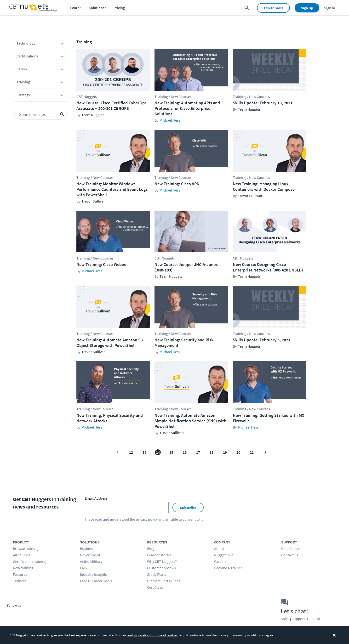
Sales (285, 619)
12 (131, 452)
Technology (40, 44)
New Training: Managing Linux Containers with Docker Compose (264, 186)
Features (20, 574)
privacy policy (147, 519)
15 (171, 452)
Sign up (307, 8)
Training (40, 83)
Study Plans (157, 574)
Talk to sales (273, 8)
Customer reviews (161, 568)
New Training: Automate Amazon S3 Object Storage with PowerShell (110, 343)
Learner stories (159, 555)
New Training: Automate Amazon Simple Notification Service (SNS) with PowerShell (190, 421)
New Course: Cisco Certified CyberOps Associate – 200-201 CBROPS (112, 106)
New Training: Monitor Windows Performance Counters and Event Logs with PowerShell (112, 189)
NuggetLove (224, 555)
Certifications (40, 57)
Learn (75, 8)
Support (298, 619)
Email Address (96, 498)
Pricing (119, 8)
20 (238, 452)
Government (90, 555)
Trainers (20, 581)
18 (212, 452)
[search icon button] (62, 114)
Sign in (330, 8)
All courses (22, 555)
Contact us (290, 555)
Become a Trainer (228, 568)
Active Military (91, 561)
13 (144, 452)
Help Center (291, 548)
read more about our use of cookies (152, 635)
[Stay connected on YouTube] (34, 613)
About (219, 548)
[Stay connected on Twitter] (23, 613)
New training (23, 568)
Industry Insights (93, 574)
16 (185, 452)
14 (158, 452)
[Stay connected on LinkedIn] (45, 613)
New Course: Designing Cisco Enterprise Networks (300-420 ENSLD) (268, 267)
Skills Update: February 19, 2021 (263, 103)
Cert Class (155, 587)
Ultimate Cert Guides (164, 581)
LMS (83, 568)
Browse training (26, 548)
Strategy (40, 96)
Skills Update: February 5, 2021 (262, 340)
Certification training (30, 561)
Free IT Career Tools (96, 581)
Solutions (97, 8)
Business (87, 548)
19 (225, 452)
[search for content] (247, 8)
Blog (151, 548)
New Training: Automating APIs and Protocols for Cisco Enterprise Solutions (187, 108)
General (313, 619)
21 (252, 452)
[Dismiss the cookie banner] (334, 635)
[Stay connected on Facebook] (12, 613)
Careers (220, 561)
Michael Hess (170, 120)
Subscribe (188, 508)
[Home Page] (33, 8)
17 (198, 452)
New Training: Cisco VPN (177, 184)
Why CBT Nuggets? (162, 561)
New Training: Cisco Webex (101, 264)
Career (40, 70)
